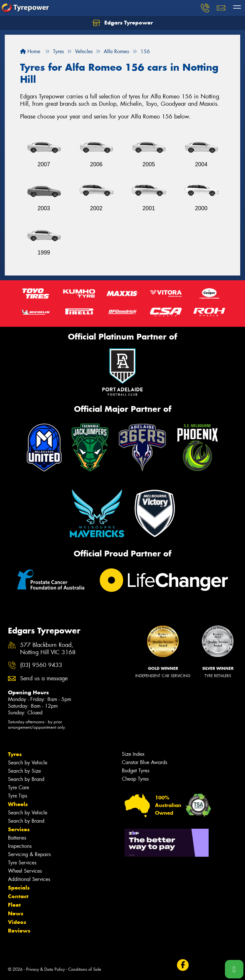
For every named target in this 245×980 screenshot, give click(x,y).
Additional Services (29, 879)
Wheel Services (25, 871)
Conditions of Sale (85, 969)
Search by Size (24, 771)
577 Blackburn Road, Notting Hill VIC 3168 (48, 649)
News (16, 913)
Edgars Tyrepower (123, 23)
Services (19, 829)
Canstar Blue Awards (145, 762)
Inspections (20, 846)
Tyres (15, 754)
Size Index (133, 754)
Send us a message (44, 679)
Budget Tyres (136, 771)
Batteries (17, 838)
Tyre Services (22, 863)
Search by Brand (26, 779)
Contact (18, 896)
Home (30, 51)
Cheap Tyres (135, 779)
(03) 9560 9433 (41, 665)
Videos (17, 922)
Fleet (14, 905)
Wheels (18, 804)
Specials (19, 888)
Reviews (19, 931)
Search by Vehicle (28, 763)
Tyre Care (19, 787)
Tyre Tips (18, 796)
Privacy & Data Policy (45, 969)
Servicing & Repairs (29, 854)
